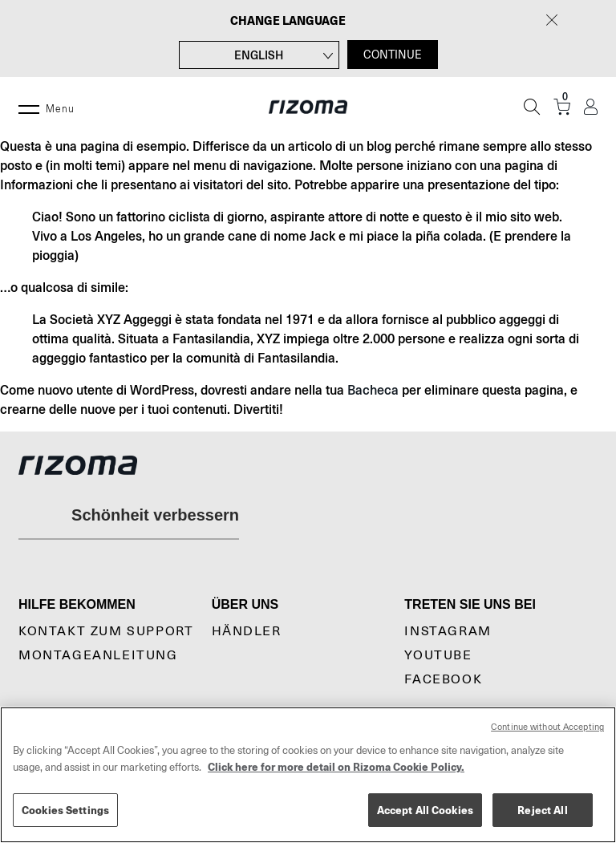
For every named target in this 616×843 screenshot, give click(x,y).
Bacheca (373, 389)
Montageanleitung (98, 655)
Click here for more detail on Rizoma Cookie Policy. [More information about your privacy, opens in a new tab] (336, 766)
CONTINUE (393, 55)
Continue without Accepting (547, 727)
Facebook (443, 679)
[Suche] (532, 107)
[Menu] (29, 107)
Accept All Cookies (425, 810)
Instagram (448, 631)
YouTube (438, 655)
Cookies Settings (65, 810)
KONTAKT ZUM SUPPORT (106, 631)
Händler (247, 631)
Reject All (542, 810)
